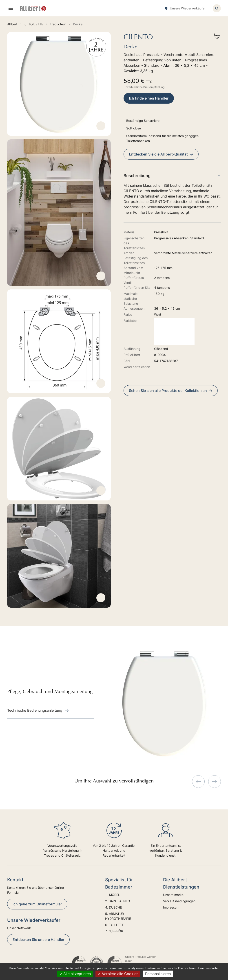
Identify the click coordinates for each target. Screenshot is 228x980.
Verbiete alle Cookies (118, 974)
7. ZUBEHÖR (114, 931)
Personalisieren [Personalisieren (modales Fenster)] (158, 974)
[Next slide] (215, 782)
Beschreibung (172, 176)
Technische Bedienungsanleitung (38, 710)
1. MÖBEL (113, 895)
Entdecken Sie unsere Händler (38, 940)
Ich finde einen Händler (149, 98)
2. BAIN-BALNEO (118, 901)
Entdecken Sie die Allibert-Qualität (161, 154)
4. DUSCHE (114, 907)
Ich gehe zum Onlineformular (37, 904)
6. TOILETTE (114, 925)
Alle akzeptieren (75, 974)
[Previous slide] (198, 782)
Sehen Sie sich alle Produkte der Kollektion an (171, 391)
